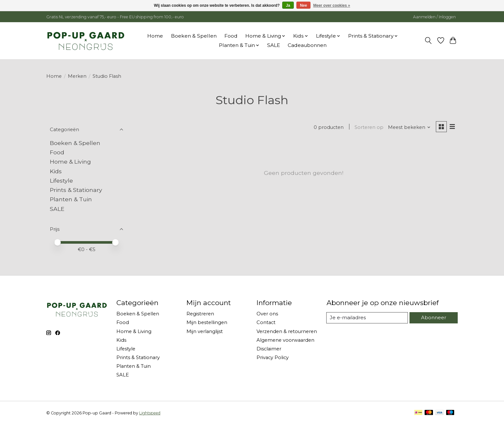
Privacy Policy (273, 357)
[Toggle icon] (428, 41)
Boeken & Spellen (194, 36)
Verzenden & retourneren (287, 331)
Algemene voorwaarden (285, 340)
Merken (77, 76)
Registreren (200, 314)
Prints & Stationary (76, 190)
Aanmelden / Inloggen (434, 17)
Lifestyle (61, 181)
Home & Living (70, 162)
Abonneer (434, 318)
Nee (303, 5)
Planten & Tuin (71, 199)
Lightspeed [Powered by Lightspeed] (150, 413)
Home (155, 36)
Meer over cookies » (332, 5)
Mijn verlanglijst (205, 331)
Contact (266, 322)
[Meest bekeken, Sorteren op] (409, 127)
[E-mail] (367, 318)
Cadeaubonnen (307, 45)
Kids (56, 171)
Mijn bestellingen (207, 322)
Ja (288, 5)
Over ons (267, 314)
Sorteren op (369, 127)
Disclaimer (269, 349)
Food (231, 36)
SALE (274, 45)
